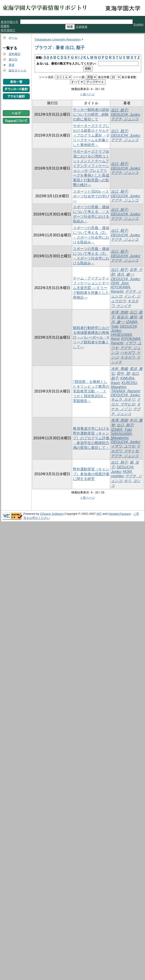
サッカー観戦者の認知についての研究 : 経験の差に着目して (91, 114)
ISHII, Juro (120, 283)
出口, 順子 (119, 110)
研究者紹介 (8, 30)
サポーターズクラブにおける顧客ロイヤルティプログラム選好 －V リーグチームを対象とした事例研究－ (91, 135)
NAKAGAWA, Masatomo (122, 436)
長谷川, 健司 (127, 317)
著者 (12, 65)
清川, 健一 (125, 274)
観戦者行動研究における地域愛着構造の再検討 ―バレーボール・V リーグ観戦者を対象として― (91, 337)
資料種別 (14, 54)
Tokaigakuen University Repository (58, 39)
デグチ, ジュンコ (125, 119)
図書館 (5, 26)
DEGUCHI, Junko (125, 115)
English (139, 24)
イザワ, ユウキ (123, 446)
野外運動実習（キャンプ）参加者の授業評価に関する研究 (91, 474)
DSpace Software (52, 514)
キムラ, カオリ (123, 399)
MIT (99, 514)
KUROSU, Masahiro (124, 385)
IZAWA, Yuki (121, 430)
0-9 (46, 57)
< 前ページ (87, 94)
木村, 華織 (119, 369)
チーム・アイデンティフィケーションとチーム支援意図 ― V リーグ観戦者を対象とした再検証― (91, 288)
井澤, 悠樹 (119, 312)
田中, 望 (123, 374)
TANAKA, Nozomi (125, 391)
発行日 (13, 59)
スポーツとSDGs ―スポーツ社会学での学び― (91, 196)
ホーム (13, 38)
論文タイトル (17, 70)
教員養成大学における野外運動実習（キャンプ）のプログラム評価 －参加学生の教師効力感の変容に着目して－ (93, 438)
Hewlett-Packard (120, 514)
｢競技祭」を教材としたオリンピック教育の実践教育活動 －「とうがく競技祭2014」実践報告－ (91, 391)
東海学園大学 (10, 22)
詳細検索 (82, 27)
